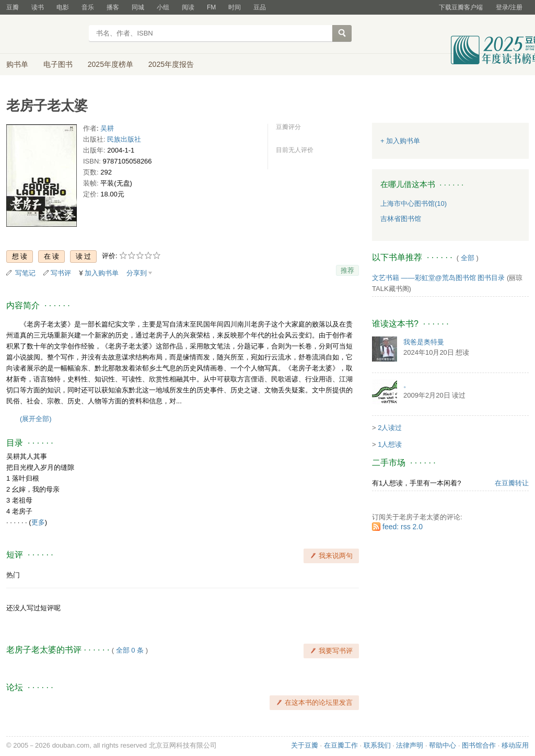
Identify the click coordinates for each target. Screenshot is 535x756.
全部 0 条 (130, 650)
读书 (38, 7)
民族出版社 (124, 139)
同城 (138, 7)
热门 (13, 575)
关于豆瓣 (305, 745)
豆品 (260, 7)
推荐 (347, 270)
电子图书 (58, 64)
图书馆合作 (479, 745)
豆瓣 (13, 7)
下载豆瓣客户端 (461, 7)
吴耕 (107, 128)
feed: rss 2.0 (403, 527)
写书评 (61, 273)
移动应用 (515, 745)
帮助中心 (443, 745)
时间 (235, 7)
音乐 (88, 7)
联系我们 (377, 745)
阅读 (188, 7)
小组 (163, 7)
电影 (63, 7)
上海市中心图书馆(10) (414, 203)
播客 (113, 7)
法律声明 (410, 745)
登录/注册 (509, 7)
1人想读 (390, 444)
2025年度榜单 (111, 64)
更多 (38, 522)
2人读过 (390, 428)
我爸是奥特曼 (424, 342)
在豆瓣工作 (341, 745)
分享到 (137, 273)
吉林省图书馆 (401, 219)
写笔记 (25, 273)
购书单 (17, 64)
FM (211, 7)
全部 (468, 258)
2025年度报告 (171, 64)
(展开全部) (36, 419)
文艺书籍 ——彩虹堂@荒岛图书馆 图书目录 (438, 278)
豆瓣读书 (44, 34)
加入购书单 (102, 273)
